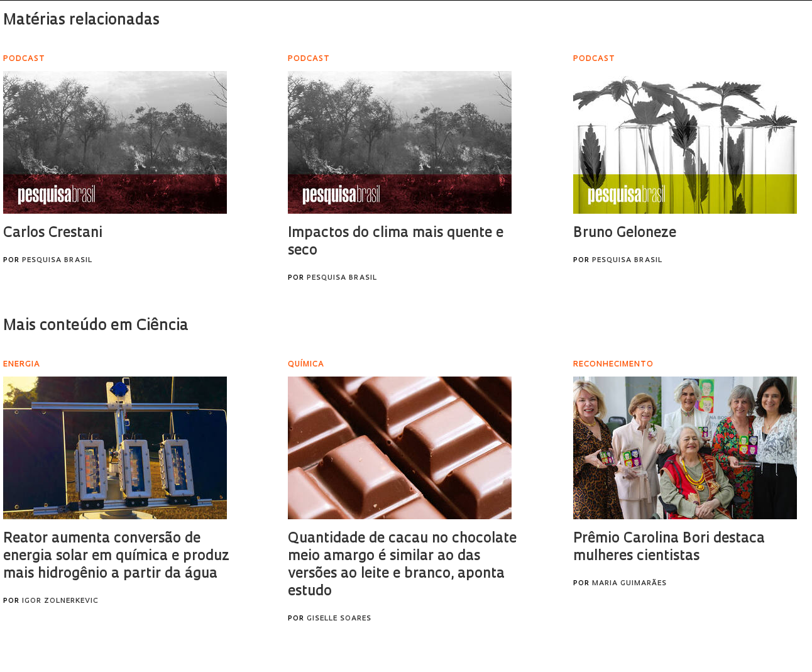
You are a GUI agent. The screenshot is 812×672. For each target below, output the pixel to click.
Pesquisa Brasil (57, 261)
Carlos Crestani (53, 234)
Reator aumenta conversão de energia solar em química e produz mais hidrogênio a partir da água (116, 557)
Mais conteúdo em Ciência (96, 326)
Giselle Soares (339, 619)
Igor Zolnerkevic (60, 601)
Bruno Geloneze (625, 234)
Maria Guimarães (629, 584)
